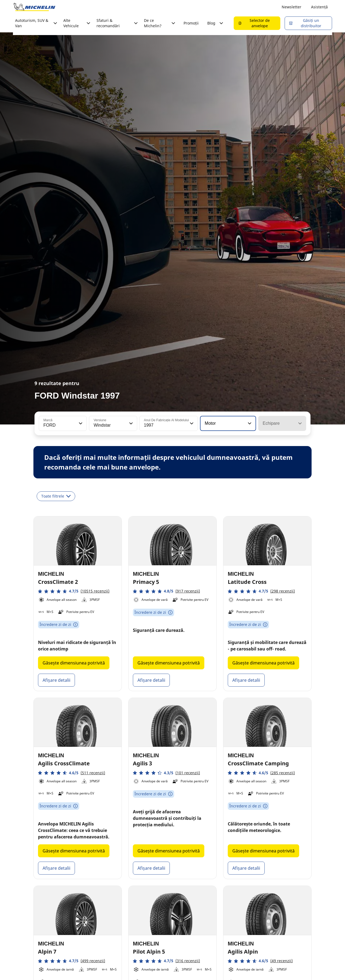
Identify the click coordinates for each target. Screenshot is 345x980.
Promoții (191, 23)
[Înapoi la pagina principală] (34, 7)
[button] (80, 423)
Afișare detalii (56, 680)
